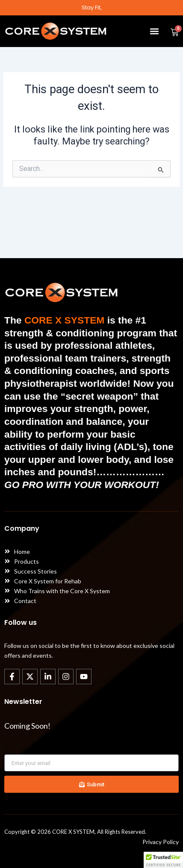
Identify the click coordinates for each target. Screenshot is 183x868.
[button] (154, 31)
